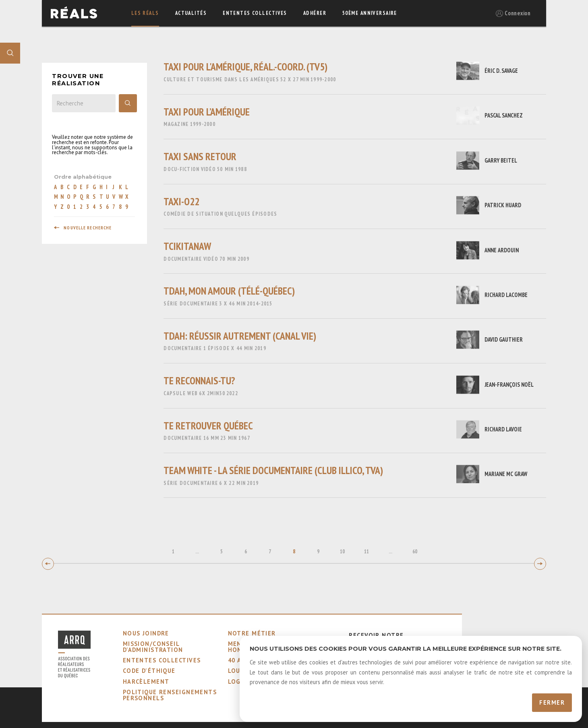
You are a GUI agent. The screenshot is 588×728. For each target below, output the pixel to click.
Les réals (145, 13)
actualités (191, 13)
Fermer (552, 702)
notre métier (252, 633)
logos (239, 682)
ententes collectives (255, 13)
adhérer (315, 13)
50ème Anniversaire (370, 13)
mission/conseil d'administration (153, 647)
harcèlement (146, 682)
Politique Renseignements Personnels (170, 695)
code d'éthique (149, 671)
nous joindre (146, 633)
